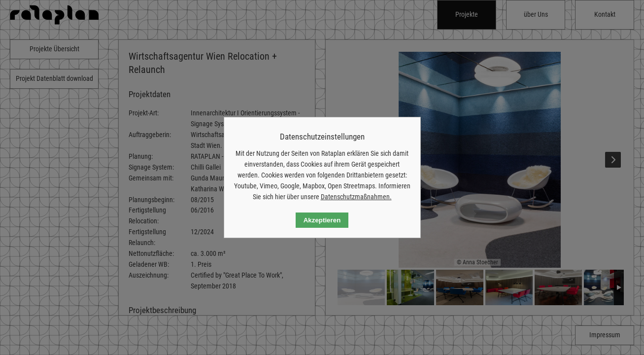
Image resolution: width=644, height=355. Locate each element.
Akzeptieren (322, 220)
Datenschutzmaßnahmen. (356, 197)
